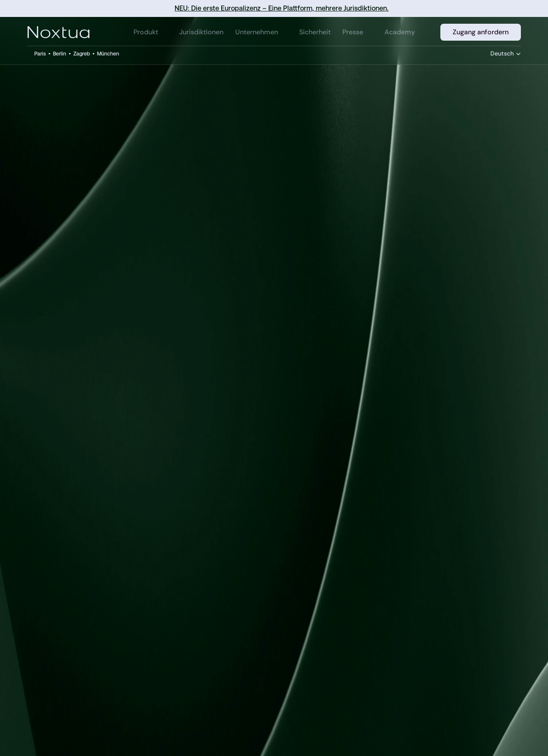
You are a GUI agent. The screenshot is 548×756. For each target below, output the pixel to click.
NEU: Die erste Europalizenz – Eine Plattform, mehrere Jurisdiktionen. (282, 8)
